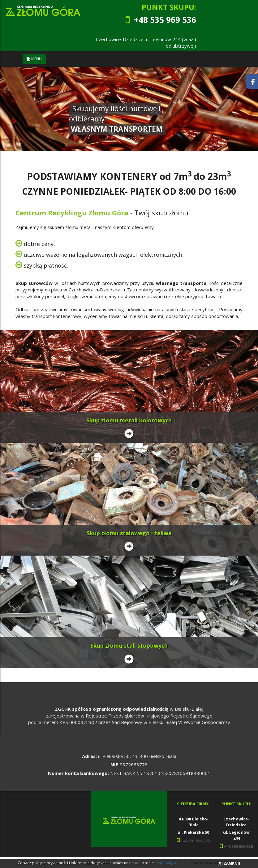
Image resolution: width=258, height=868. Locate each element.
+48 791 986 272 (195, 841)
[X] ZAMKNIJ (229, 863)
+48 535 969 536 (238, 846)
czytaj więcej (166, 863)
